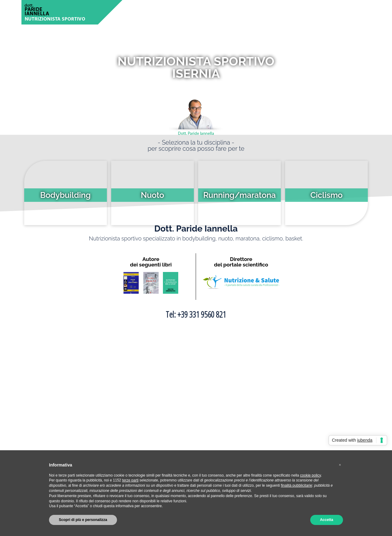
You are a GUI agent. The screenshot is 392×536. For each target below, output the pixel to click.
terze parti (130, 480)
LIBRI (331, 12)
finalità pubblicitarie (296, 485)
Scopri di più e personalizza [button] (83, 520)
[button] (340, 465)
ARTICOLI (238, 12)
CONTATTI (352, 12)
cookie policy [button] (311, 475)
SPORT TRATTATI (206, 12)
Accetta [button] (327, 520)
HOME (149, 12)
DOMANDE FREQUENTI (296, 12)
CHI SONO (172, 12)
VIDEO (260, 12)
